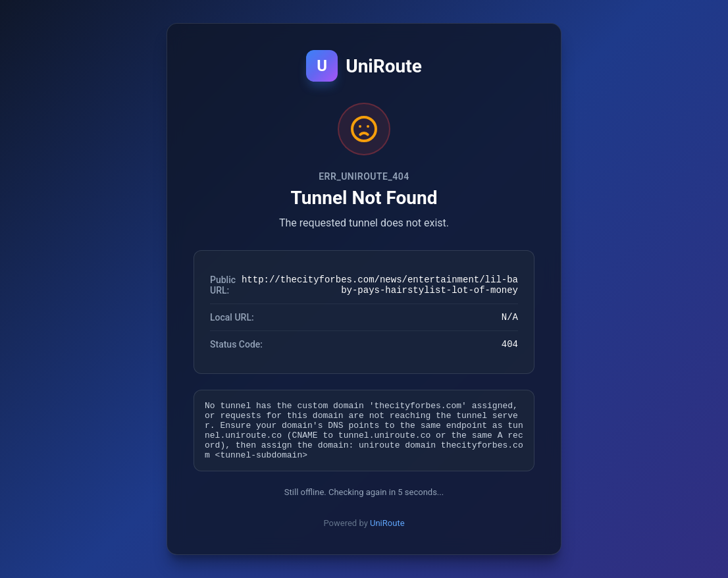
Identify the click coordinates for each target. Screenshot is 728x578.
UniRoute (387, 533)
